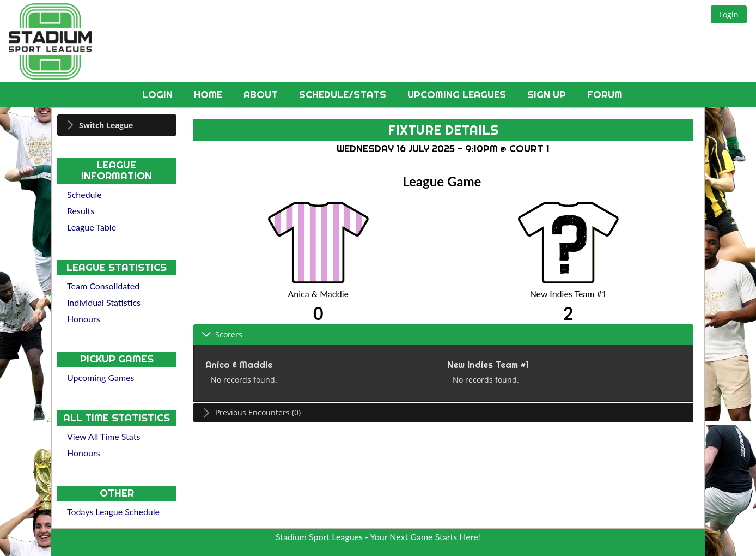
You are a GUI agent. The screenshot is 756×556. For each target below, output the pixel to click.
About (262, 95)
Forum (605, 95)
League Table (92, 227)
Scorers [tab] (222, 334)
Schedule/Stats (344, 95)
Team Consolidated (103, 286)
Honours (84, 319)
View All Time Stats (103, 436)
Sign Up (548, 95)
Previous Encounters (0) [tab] (251, 412)
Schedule (84, 194)
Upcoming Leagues (458, 95)
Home (209, 95)
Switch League (106, 125)
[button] (729, 14)
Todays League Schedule (113, 512)
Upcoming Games (101, 377)
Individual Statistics (104, 302)
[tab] (117, 125)
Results (81, 211)
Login (159, 95)
